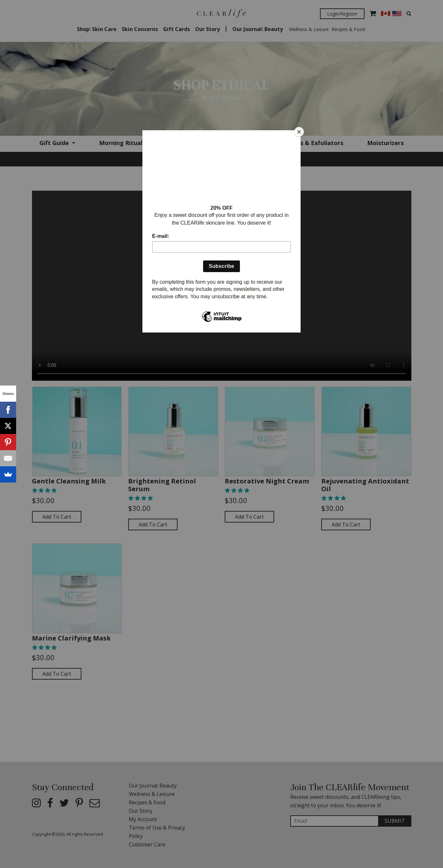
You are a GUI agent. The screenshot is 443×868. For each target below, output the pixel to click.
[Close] (299, 132)
